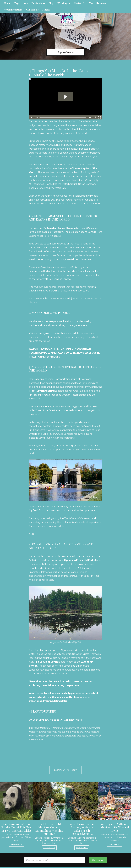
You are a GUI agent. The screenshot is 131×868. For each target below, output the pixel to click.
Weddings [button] (64, 3)
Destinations (38, 3)
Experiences (21, 3)
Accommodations (13, 10)
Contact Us (80, 3)
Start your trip (98, 860)
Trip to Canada (66, 52)
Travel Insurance (99, 3)
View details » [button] (16, 844)
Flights (46, 10)
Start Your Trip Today (65, 770)
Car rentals (32, 10)
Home (7, 3)
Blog (51, 3)
